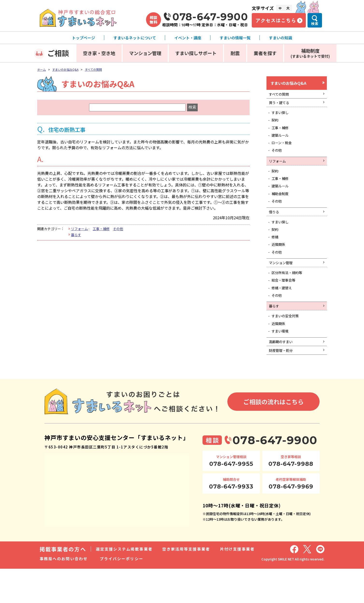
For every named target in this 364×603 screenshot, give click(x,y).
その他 (118, 229)
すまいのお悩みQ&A (65, 69)
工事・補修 (101, 229)
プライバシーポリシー (122, 593)
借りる (275, 228)
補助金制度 (282, 208)
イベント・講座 (188, 38)
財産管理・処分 (283, 384)
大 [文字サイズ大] (288, 8)
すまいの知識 (280, 38)
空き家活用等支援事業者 (186, 583)
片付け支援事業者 (237, 583)
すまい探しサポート (196, 53)
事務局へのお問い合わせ (64, 593)
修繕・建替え (284, 313)
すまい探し (282, 117)
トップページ (84, 38)
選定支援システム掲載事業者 (124, 583)
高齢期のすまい (283, 374)
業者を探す (265, 53)
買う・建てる (281, 106)
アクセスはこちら (276, 20)
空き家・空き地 (99, 53)
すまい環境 (282, 362)
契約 (276, 126)
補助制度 (310, 53)
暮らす (76, 235)
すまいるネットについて (135, 38)
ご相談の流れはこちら (273, 436)
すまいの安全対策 (288, 345)
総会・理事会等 (286, 305)
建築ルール (282, 143)
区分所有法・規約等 (290, 297)
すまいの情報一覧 (235, 38)
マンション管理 (145, 53)
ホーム (42, 69)
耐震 (235, 53)
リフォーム (79, 229)
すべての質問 (93, 69)
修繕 (276, 256)
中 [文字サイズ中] (280, 8)
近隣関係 (280, 265)
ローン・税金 (284, 151)
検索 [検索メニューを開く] (315, 24)
